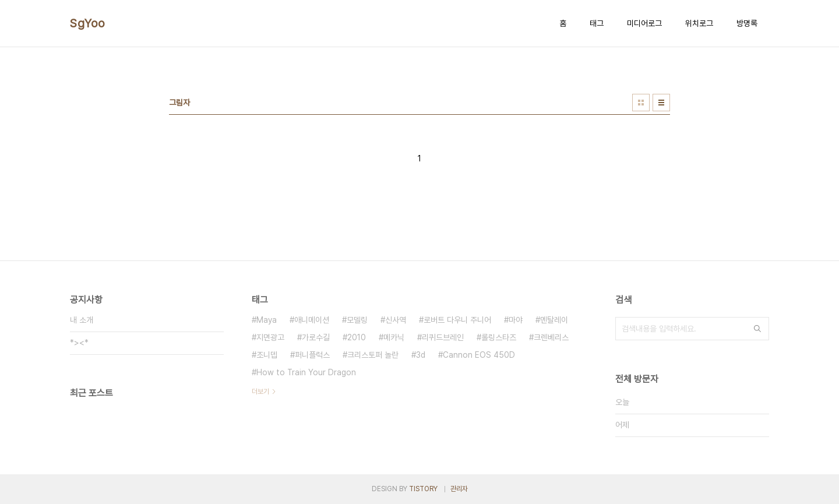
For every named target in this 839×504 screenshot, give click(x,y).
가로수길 (316, 337)
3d (421, 355)
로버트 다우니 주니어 (457, 320)
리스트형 (661, 103)
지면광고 (270, 337)
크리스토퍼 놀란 (373, 355)
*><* (79, 343)
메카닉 (394, 337)
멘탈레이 (554, 320)
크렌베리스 (551, 337)
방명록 (747, 23)
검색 (757, 329)
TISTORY (423, 489)
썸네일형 (641, 103)
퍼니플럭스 (312, 355)
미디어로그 (644, 23)
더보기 (260, 392)
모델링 (357, 320)
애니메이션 (312, 320)
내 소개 (82, 320)
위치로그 (699, 23)
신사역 (396, 320)
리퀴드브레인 (443, 337)
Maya (267, 320)
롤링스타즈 (499, 337)
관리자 (459, 489)
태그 (597, 23)
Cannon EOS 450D (479, 355)
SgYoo (88, 23)
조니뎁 (267, 355)
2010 (357, 337)
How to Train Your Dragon (306, 372)
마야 (516, 320)
